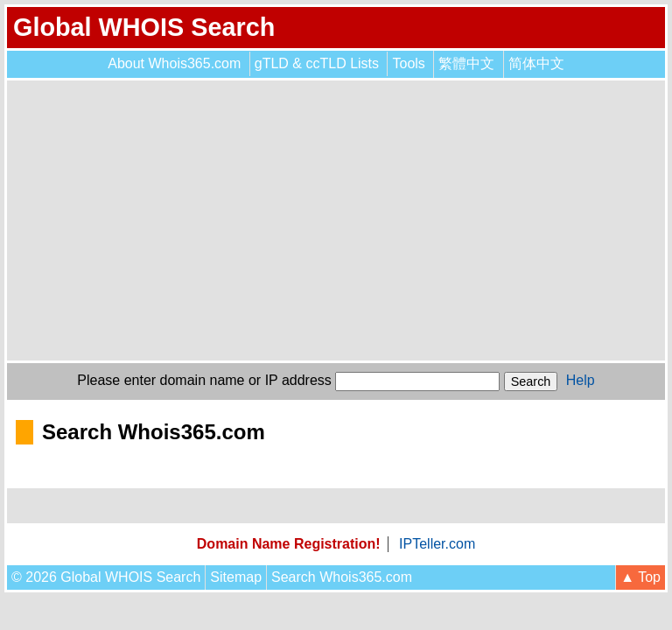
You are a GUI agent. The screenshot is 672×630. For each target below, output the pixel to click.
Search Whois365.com (342, 577)
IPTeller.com (437, 544)
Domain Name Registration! (289, 544)
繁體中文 (466, 63)
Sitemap (236, 577)
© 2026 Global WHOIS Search (106, 577)
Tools (408, 63)
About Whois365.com (174, 63)
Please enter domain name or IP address (204, 380)
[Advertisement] (336, 220)
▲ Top (640, 577)
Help (581, 380)
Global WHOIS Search (144, 27)
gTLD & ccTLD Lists (317, 63)
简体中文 (536, 63)
